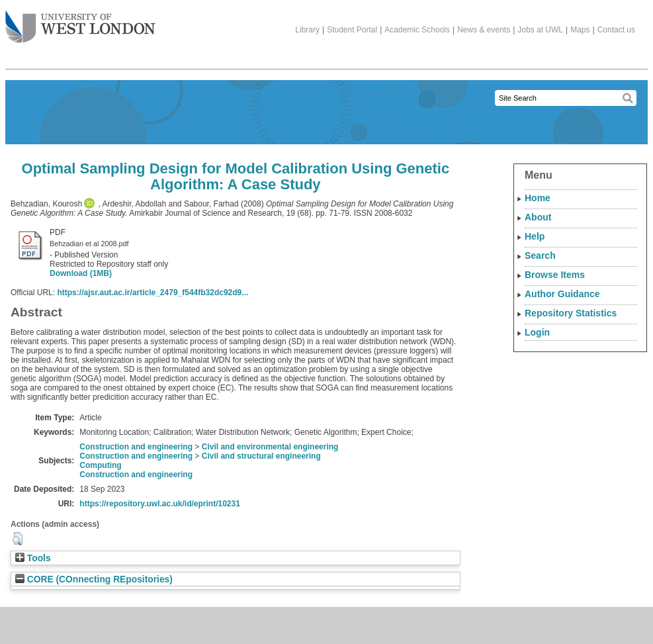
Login (537, 332)
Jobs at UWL (540, 30)
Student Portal (352, 30)
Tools (33, 558)
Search (540, 255)
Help (535, 236)
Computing (100, 465)
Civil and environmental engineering (270, 447)
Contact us (616, 30)
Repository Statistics (571, 313)
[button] (18, 539)
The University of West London (80, 22)
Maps (580, 30)
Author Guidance (562, 294)
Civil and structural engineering (261, 456)
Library (307, 30)
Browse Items (555, 275)
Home (538, 198)
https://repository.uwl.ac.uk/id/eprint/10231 (160, 504)
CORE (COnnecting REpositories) (94, 579)
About (538, 217)
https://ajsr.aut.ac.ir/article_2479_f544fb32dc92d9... (152, 293)
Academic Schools (417, 30)
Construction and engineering (136, 447)
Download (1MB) (81, 273)
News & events (484, 30)
